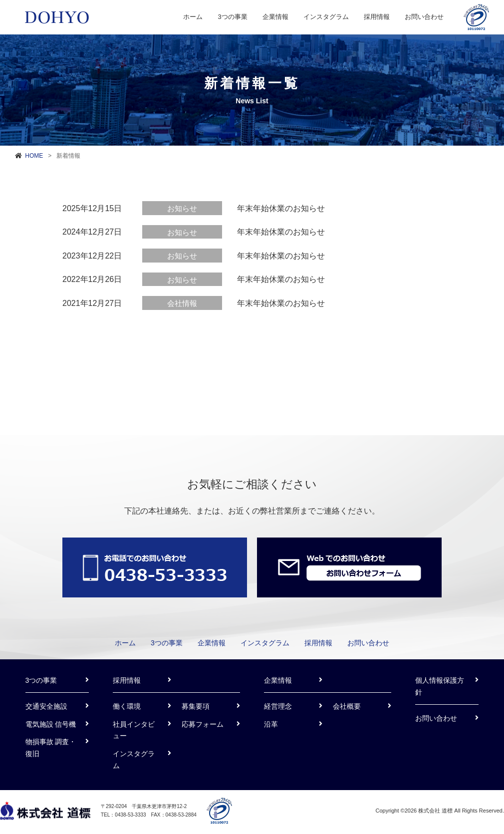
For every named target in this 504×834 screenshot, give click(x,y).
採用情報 (377, 17)
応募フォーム (203, 724)
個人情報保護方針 (440, 686)
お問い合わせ (424, 17)
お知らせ (182, 208)
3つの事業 (232, 17)
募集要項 (196, 706)
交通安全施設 (46, 706)
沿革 (271, 724)
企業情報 (275, 17)
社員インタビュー (134, 730)
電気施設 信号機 (51, 724)
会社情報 (182, 303)
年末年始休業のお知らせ (281, 208)
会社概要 (347, 706)
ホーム (193, 17)
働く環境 (127, 706)
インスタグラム (326, 17)
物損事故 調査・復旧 (51, 748)
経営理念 (278, 706)
